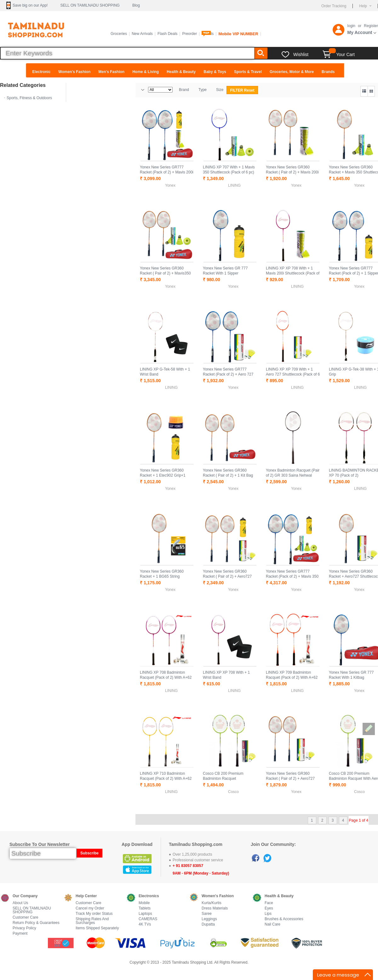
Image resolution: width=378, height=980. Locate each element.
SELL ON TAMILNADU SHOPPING (90, 5)
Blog (136, 5)
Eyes (269, 908)
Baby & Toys (215, 72)
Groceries (119, 34)
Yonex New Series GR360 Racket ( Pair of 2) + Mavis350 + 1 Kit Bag (165, 273)
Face (269, 903)
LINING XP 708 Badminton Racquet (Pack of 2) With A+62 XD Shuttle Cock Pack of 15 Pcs (167, 677)
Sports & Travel (248, 72)
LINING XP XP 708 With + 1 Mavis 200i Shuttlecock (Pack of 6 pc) (293, 273)
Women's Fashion (74, 72)
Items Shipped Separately (97, 928)
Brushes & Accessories (284, 919)
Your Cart (339, 54)
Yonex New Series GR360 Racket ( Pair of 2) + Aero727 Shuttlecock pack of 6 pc (290, 779)
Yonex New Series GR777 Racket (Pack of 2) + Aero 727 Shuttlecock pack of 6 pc (228, 374)
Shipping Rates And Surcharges (92, 921)
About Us (20, 903)
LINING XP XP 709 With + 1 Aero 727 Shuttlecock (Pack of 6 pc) (293, 374)
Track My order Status (94, 914)
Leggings (209, 919)
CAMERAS (148, 919)
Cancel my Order (90, 908)
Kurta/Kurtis (212, 903)
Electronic (41, 72)
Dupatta (208, 924)
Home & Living (146, 72)
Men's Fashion (111, 72)
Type (203, 90)
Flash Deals (167, 34)
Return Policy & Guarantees (36, 923)
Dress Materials (215, 908)
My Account (360, 32)
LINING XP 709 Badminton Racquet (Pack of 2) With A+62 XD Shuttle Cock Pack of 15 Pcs (293, 677)
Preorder (189, 34)
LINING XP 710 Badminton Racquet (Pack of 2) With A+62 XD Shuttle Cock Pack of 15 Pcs (167, 779)
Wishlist (301, 54)
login (351, 26)
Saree (207, 914)
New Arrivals (142, 34)
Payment (20, 934)
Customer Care (25, 918)
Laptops (145, 914)
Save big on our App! (30, 5)
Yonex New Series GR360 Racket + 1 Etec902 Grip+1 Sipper (163, 475)
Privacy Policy (24, 928)
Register (371, 26)
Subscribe (89, 853)
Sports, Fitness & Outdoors (29, 98)
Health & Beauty (181, 72)
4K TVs (145, 924)
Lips (268, 914)
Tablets (145, 908)
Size (220, 90)
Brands (328, 72)
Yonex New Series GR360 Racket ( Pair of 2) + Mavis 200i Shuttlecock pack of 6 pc (292, 172)
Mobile (144, 903)
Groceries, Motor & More (292, 72)
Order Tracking (334, 6)
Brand (184, 90)
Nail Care (272, 924)
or (360, 26)
